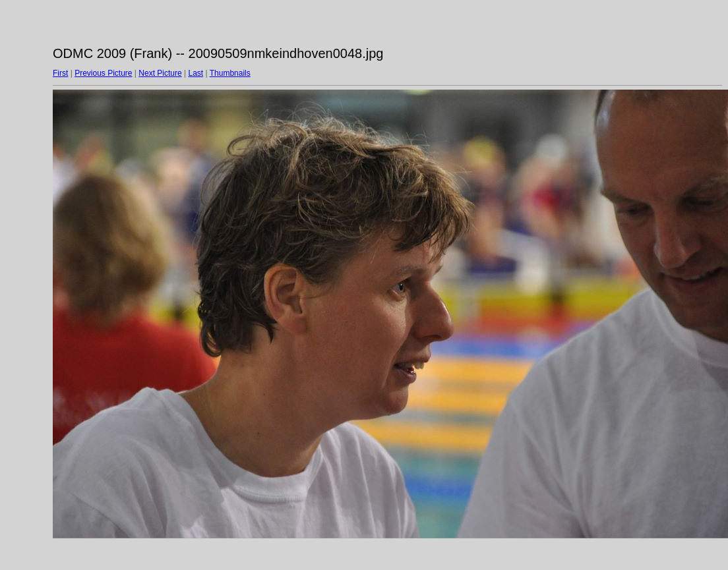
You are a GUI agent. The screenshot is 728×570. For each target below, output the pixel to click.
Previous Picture (103, 73)
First (60, 73)
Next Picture (160, 73)
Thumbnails (230, 73)
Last (196, 73)
